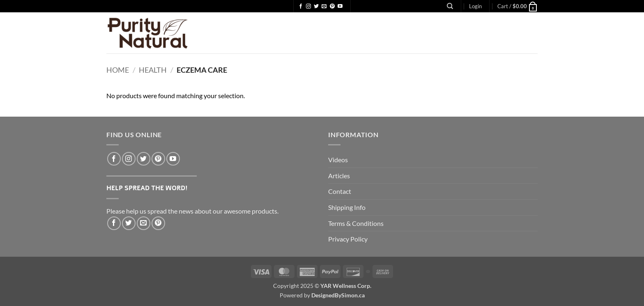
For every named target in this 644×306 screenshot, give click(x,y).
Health (153, 70)
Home (118, 70)
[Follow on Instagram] (308, 7)
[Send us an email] (324, 7)
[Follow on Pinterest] (332, 7)
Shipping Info (347, 207)
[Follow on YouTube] (340, 7)
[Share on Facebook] (114, 223)
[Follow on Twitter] (316, 7)
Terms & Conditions (356, 223)
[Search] (450, 6)
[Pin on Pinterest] (158, 223)
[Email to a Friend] (144, 223)
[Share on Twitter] (129, 223)
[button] (475, 6)
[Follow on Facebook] (301, 7)
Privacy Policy (348, 239)
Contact (340, 191)
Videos (338, 160)
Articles (339, 176)
